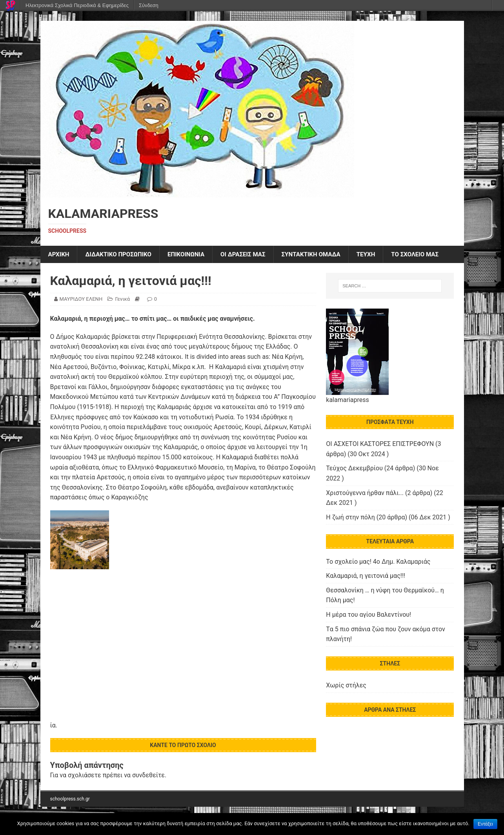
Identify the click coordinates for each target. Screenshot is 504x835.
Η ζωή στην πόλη (350, 518)
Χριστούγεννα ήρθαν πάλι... (365, 493)
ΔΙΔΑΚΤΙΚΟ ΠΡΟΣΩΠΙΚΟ (122, 255)
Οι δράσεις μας (251, 255)
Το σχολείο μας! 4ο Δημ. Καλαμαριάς (378, 562)
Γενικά (122, 300)
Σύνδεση (149, 5)
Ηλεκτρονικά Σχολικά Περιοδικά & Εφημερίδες (77, 5)
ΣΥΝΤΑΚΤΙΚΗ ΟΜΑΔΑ (322, 255)
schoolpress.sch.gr (70, 799)
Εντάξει (485, 824)
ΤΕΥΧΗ (379, 255)
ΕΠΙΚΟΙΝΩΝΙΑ (192, 255)
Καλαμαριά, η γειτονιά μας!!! (366, 576)
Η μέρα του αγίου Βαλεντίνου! (368, 615)
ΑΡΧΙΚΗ (59, 255)
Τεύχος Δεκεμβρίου (354, 469)
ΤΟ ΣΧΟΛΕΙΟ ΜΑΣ (430, 255)
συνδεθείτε (148, 776)
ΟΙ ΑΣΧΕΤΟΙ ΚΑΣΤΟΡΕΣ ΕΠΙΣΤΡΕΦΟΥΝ (380, 445)
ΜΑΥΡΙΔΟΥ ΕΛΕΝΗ (81, 300)
